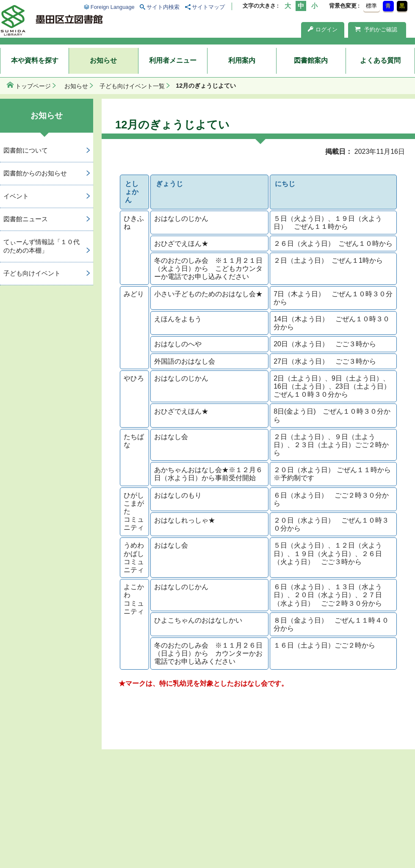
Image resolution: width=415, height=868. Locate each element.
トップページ (33, 86)
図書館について (26, 150)
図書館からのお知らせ (35, 173)
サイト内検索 (163, 7)
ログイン (323, 29)
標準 (371, 6)
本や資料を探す (35, 60)
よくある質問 (380, 60)
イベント (16, 196)
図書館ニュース (26, 219)
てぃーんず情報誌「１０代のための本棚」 (41, 246)
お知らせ (103, 60)
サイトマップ (208, 7)
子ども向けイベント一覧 (132, 86)
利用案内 (242, 60)
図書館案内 (311, 60)
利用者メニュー (173, 60)
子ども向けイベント (32, 273)
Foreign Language (113, 7)
